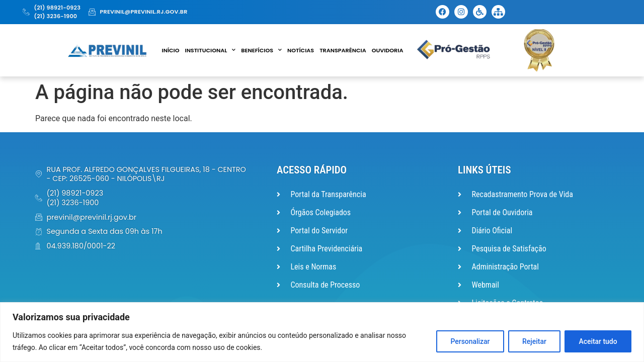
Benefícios (261, 50)
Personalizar (468, 341)
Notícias (301, 50)
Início (171, 50)
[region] (322, 332)
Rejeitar (533, 341)
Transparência (343, 50)
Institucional (211, 50)
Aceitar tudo (597, 341)
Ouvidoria (388, 50)
